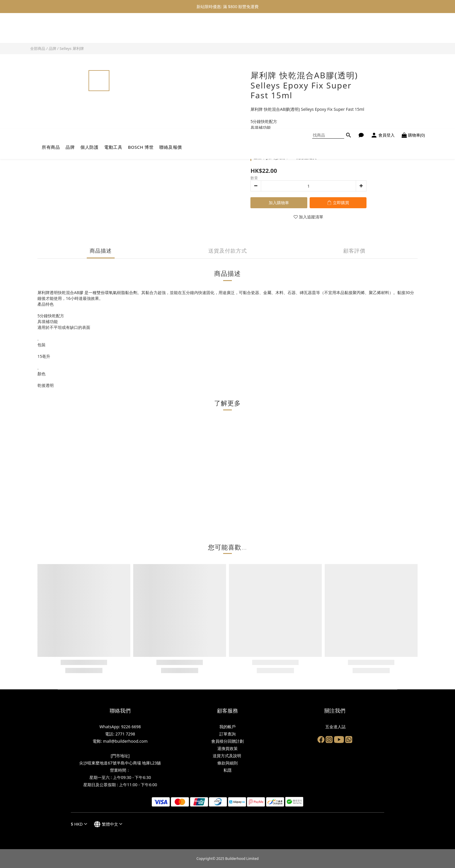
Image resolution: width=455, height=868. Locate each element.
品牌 (70, 31)
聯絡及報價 (171, 31)
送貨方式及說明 (228, 756)
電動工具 (113, 31)
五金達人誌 (335, 727)
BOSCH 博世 (141, 31)
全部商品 (38, 48)
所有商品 (51, 31)
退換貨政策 (228, 748)
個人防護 (89, 31)
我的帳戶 (228, 727)
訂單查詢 (228, 734)
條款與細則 (228, 763)
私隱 (228, 770)
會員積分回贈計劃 (228, 741)
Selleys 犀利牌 (72, 48)
